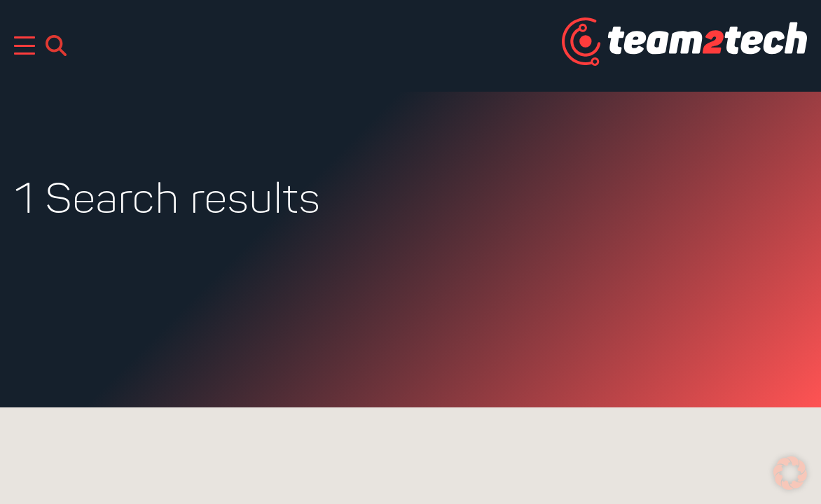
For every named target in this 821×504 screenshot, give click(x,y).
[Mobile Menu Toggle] (25, 45)
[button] (790, 473)
